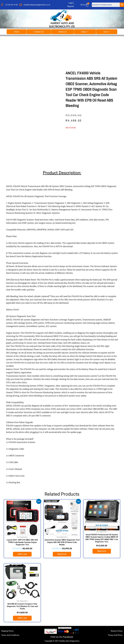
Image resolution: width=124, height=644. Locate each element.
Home (17, 32)
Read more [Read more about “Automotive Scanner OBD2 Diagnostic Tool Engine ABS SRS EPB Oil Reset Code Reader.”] (62, 554)
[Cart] (85, 5)
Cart (107, 32)
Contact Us (39, 32)
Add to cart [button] (22, 554)
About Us (63, 32)
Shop (85, 32)
